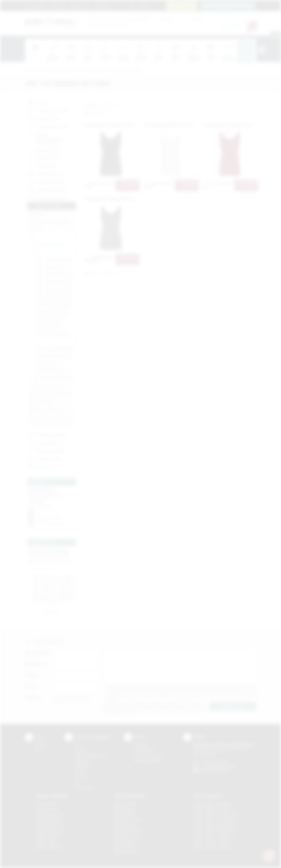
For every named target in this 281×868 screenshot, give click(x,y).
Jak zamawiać (79, 5)
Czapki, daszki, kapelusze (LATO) (53, 394)
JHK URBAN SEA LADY (51, 371)
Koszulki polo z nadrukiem (49, 222)
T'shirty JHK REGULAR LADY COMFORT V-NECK (57, 275)
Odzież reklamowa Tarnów (212, 842)
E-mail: (30, 687)
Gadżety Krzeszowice (51, 815)
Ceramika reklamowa (47, 182)
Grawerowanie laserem (91, 755)
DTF (77, 744)
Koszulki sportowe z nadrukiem (53, 417)
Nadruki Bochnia (125, 804)
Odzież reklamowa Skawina (213, 836)
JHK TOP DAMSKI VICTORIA (162, 70)
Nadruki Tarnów (125, 847)
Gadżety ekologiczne (47, 189)
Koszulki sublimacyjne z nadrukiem (53, 425)
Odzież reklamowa (62, 70)
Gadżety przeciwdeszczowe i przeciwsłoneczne (46, 138)
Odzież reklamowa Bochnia (212, 809)
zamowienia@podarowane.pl (230, 5)
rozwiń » (49, 585)
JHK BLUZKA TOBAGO (54, 298)
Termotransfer (85, 788)
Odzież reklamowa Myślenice (214, 820)
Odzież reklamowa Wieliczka (213, 847)
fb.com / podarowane (50, 524)
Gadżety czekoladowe (47, 435)
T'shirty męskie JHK (49, 245)
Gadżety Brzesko (47, 809)
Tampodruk (83, 766)
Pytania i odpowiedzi (149, 755)
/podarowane (222, 771)
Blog (132, 5)
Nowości (38, 103)
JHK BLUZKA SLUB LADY (53, 312)
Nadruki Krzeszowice (129, 820)
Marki (120, 5)
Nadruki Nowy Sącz (128, 836)
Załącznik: (33, 698)
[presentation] (262, 50)
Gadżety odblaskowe (47, 197)
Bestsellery (40, 466)
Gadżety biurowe (44, 118)
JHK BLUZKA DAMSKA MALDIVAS (57, 356)
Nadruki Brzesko (126, 809)
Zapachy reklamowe (46, 442)
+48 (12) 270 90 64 (215, 761)
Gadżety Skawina (47, 836)
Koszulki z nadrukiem (93, 70)
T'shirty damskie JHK (126, 70)
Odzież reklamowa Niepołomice (216, 825)
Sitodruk (80, 750)
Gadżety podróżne (45, 150)
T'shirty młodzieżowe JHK (53, 379)
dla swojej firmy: (118, 19)
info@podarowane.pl (50, 518)
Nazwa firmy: (36, 664)
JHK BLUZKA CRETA (50, 364)
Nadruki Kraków (125, 815)
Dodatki (37, 214)
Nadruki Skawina (126, 842)
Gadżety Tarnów (47, 842)
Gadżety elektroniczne (48, 126)
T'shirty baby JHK (48, 386)
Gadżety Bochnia (47, 804)
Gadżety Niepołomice (50, 825)
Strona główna (35, 5)
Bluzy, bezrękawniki (45, 409)
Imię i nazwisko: (37, 653)
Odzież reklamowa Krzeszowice (216, 815)
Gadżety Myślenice (49, 820)
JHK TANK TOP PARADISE (53, 334)
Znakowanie (103, 5)
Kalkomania (83, 761)
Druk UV (80, 772)
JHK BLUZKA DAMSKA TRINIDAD (57, 305)
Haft (77, 782)
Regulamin (57, 5)
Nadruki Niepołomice (129, 831)
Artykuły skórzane (45, 458)
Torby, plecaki (42, 166)
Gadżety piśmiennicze (47, 110)
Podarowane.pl (35, 70)
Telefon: (32, 675)
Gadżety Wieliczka (48, 847)
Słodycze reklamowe (47, 450)
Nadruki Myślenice (127, 825)
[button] (108, 105)
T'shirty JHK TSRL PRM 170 (57, 267)
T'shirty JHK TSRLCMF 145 (57, 260)
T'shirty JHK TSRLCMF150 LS (57, 283)
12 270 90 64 (184, 5)
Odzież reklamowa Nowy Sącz (215, 831)
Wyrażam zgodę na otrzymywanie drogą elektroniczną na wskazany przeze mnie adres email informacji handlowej (182, 697)
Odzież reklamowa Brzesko (213, 804)
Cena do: (197, 19)
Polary (37, 230)
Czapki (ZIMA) (42, 402)
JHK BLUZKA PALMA (50, 320)
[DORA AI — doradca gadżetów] (269, 856)
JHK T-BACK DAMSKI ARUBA (55, 349)
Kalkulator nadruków (148, 761)
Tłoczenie (82, 777)
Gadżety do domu (44, 158)
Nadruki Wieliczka (126, 852)
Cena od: (167, 19)
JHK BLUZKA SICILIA (50, 327)
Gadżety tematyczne (46, 174)
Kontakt (145, 5)
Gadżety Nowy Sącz (49, 831)
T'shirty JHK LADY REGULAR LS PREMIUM (57, 290)
